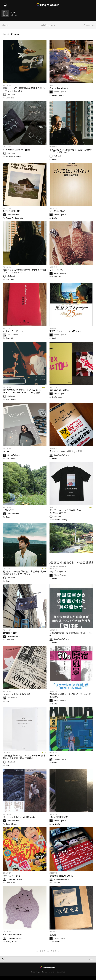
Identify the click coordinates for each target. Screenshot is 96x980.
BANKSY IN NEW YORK (61, 876)
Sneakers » (89, 25)
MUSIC (6, 451)
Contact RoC (61, 972)
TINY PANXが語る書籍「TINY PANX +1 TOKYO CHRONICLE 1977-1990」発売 (22, 391)
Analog (8, 218)
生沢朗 (53, 935)
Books (8, 98)
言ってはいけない (58, 211)
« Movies (6, 25)
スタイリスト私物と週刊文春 (17, 694)
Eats (59, 277)
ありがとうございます (14, 331)
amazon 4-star (10, 633)
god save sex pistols (59, 390)
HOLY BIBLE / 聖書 (59, 817)
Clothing (61, 95)
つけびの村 (8, 510)
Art (7, 157)
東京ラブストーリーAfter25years (65, 331)
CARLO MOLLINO (12, 211)
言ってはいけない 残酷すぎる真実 (66, 451)
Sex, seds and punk (59, 88)
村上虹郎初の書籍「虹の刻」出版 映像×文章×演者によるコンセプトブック (25, 573)
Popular (15, 34)
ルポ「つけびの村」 (59, 571)
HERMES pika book (12, 935)
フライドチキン (57, 270)
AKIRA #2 (54, 756)
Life (13, 98)
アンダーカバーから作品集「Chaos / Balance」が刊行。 (67, 511)
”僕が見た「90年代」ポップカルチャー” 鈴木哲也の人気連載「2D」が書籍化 (24, 757)
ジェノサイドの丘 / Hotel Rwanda (19, 817)
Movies (14, 824)
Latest (6, 34)
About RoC (52, 972)
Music (14, 399)
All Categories (48, 25)
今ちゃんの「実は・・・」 (16, 876)
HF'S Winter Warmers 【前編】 (18, 150)
